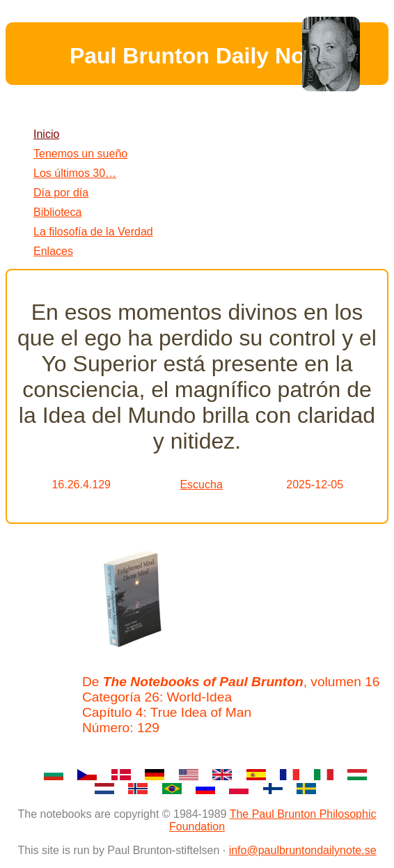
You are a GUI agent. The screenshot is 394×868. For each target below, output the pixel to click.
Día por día (61, 193)
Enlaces (53, 251)
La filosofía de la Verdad (93, 232)
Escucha (201, 485)
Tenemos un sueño (80, 154)
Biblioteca (57, 212)
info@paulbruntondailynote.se (303, 850)
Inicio (46, 134)
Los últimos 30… (75, 173)
